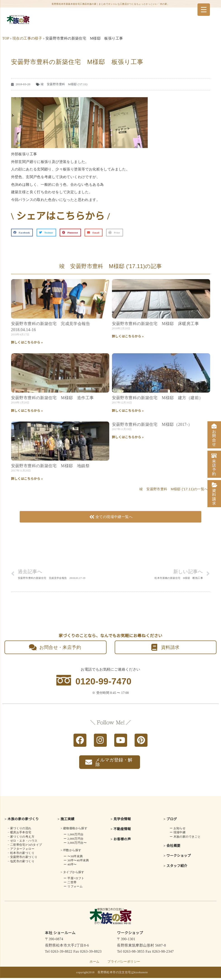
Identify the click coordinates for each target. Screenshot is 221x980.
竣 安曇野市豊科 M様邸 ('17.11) (64, 84)
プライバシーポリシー (124, 964)
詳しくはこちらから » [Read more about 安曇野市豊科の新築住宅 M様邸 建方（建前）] (128, 411)
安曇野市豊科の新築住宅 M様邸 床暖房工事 (155, 324)
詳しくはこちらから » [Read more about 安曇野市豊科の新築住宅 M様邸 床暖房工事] (128, 336)
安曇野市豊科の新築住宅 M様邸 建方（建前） (158, 398)
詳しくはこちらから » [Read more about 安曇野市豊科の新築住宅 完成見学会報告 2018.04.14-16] (27, 343)
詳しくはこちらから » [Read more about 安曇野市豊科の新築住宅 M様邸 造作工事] (27, 411)
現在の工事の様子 (27, 38)
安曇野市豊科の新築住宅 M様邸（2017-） (152, 424)
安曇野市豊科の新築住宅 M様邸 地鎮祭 (50, 466)
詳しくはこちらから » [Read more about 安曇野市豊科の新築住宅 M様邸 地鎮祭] (27, 479)
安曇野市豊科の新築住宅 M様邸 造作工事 (52, 398)
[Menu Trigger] (204, 10)
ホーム (94, 964)
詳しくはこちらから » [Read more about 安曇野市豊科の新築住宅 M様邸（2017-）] (128, 437)
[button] (22, 233)
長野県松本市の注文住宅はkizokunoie (123, 974)
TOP (6, 38)
